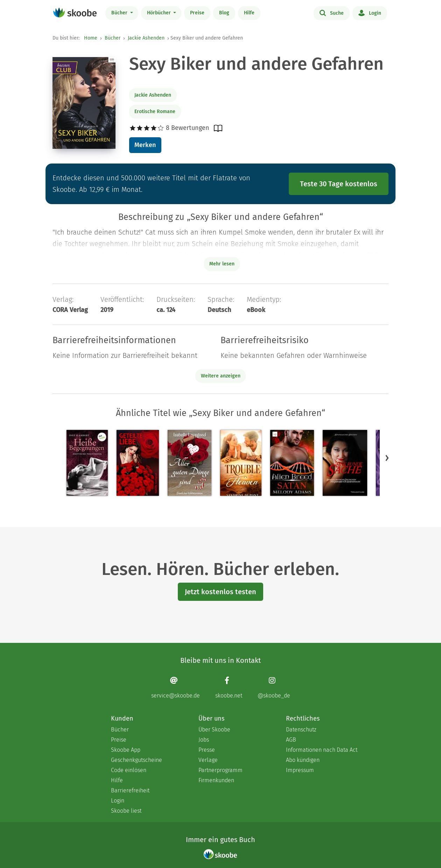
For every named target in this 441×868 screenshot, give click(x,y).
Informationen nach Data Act (322, 750)
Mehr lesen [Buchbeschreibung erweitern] (222, 264)
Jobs (204, 740)
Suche (332, 13)
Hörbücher (160, 13)
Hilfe (249, 13)
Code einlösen (129, 770)
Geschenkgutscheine (136, 760)
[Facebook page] (229, 688)
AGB (291, 740)
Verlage (208, 760)
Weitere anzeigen (221, 376)
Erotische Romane (155, 112)
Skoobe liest (126, 811)
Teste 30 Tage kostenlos (339, 184)
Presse (207, 750)
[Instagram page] (274, 688)
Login (370, 13)
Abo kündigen (303, 760)
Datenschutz (301, 730)
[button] (387, 458)
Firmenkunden (216, 780)
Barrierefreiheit (130, 790)
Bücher (120, 13)
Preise (197, 13)
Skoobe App (126, 750)
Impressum (300, 770)
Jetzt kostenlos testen (220, 592)
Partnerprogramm (220, 770)
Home (91, 38)
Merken (145, 145)
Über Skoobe (214, 730)
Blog (224, 13)
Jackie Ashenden (146, 38)
